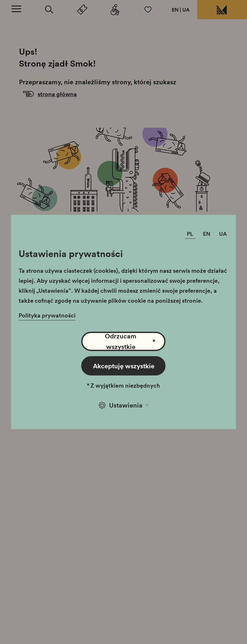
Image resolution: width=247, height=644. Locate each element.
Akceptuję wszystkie (124, 366)
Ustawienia (124, 405)
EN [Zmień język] (207, 234)
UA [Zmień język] (223, 234)
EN (175, 10)
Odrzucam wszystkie (130, 341)
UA (186, 10)
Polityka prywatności (47, 315)
